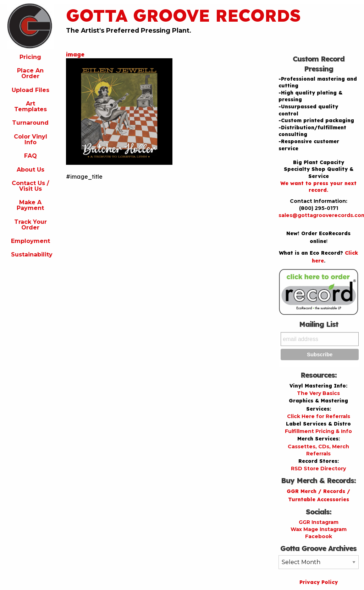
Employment (31, 241)
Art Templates (31, 106)
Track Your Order (31, 225)
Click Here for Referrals (319, 416)
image (75, 54)
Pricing (30, 57)
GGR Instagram (319, 522)
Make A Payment (30, 205)
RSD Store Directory (318, 469)
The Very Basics (318, 393)
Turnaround (30, 123)
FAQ (31, 156)
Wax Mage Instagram (319, 529)
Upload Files (31, 90)
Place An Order (30, 73)
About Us (31, 170)
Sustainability (32, 255)
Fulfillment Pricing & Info (318, 431)
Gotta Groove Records (183, 15)
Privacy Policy (319, 582)
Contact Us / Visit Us (30, 186)
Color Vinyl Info (31, 139)
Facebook (319, 536)
